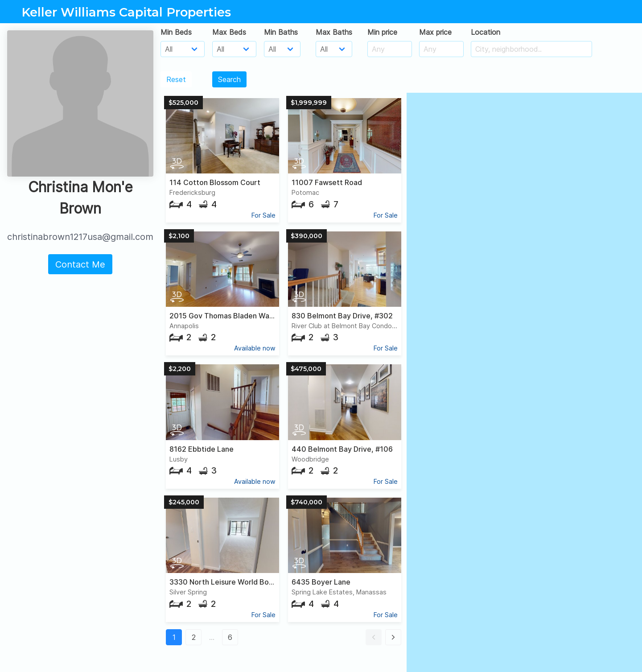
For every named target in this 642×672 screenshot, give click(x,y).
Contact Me (80, 264)
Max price (435, 32)
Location (486, 32)
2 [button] (194, 637)
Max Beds (229, 32)
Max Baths (334, 32)
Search (229, 79)
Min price (382, 32)
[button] (374, 637)
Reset (176, 79)
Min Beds (176, 32)
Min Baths (281, 32)
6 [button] (230, 637)
